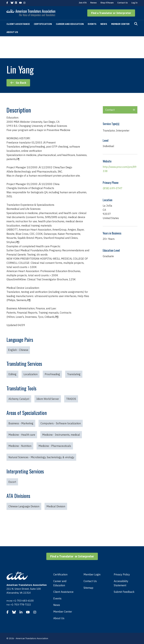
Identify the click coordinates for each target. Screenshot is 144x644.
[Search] (136, 24)
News (104, 24)
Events (92, 24)
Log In (134, 3)
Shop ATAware (107, 3)
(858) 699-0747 (113, 188)
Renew (94, 3)
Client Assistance (18, 24)
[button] (111, 13)
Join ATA (83, 3)
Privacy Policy (122, 574)
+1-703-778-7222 (21, 605)
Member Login (92, 574)
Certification (43, 24)
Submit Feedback (124, 592)
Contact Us (123, 3)
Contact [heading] (110, 110)
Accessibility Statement (121, 583)
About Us (12, 32)
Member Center (120, 24)
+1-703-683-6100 (23, 601)
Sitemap (88, 588)
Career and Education (70, 24)
